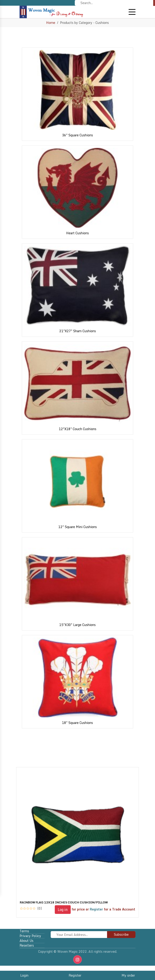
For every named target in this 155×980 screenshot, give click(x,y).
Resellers (27, 945)
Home (51, 23)
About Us (26, 941)
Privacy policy (30, 936)
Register (75, 975)
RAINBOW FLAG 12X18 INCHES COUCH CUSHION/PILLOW (64, 902)
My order (128, 975)
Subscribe (121, 934)
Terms (24, 931)
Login (24, 975)
